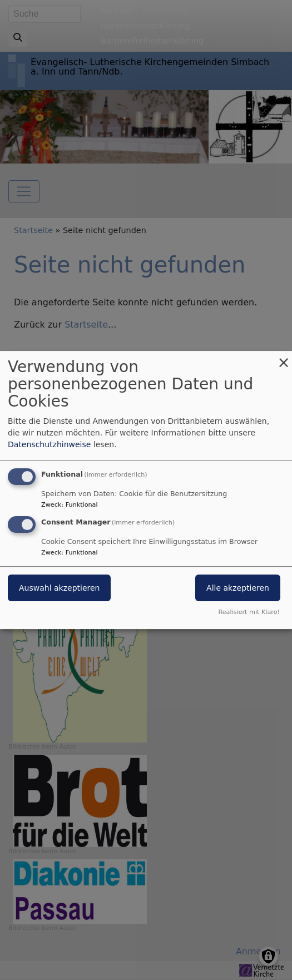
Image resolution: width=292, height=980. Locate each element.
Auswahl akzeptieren (59, 588)
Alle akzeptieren (238, 588)
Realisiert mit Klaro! (249, 612)
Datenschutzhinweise (49, 444)
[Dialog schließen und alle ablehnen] (284, 358)
